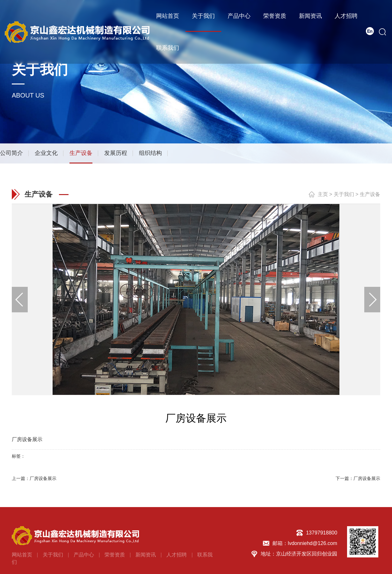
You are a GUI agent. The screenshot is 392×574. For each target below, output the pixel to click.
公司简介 (11, 153)
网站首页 (168, 16)
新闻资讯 (310, 16)
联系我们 (168, 48)
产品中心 (239, 16)
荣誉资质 (275, 16)
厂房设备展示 (43, 478)
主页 (323, 194)
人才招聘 (346, 16)
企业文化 (46, 153)
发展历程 (116, 153)
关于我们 (203, 16)
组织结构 (150, 153)
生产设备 (81, 153)
